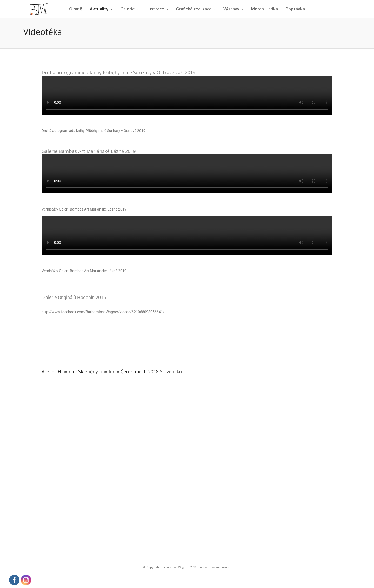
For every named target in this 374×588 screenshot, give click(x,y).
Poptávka (295, 9)
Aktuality (99, 9)
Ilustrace (155, 9)
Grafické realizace (194, 9)
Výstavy (231, 9)
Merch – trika (265, 9)
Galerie (128, 9)
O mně (76, 9)
